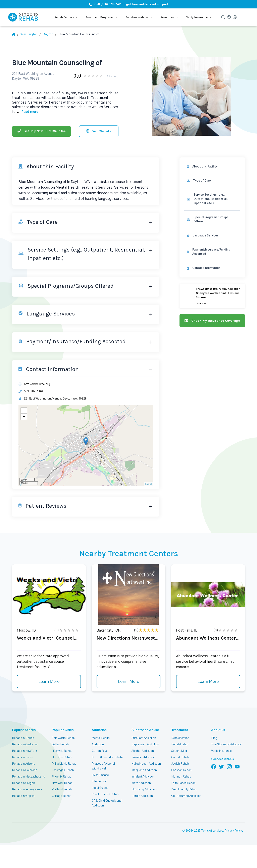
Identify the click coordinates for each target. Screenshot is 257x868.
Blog (214, 738)
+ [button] (24, 411)
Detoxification (180, 738)
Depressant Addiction (145, 745)
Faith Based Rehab (183, 783)
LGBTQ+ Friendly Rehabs (108, 757)
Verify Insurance (221, 751)
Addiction (99, 730)
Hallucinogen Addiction (146, 764)
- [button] (24, 417)
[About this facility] (212, 167)
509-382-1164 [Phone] (34, 391)
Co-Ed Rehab (180, 757)
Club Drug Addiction (144, 790)
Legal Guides (100, 788)
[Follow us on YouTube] (237, 766)
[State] (31, 34)
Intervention (100, 782)
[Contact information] (212, 268)
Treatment (178, 730)
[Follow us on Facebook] (214, 766)
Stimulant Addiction (144, 738)
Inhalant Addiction (143, 777)
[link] (212, 181)
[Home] (15, 34)
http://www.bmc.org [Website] (37, 384)
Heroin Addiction (142, 796)
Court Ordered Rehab (105, 794)
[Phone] (41, 131)
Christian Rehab (181, 770)
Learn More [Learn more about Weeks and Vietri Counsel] (49, 682)
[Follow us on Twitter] (221, 766)
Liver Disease (100, 775)
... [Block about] (28, 112)
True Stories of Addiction (227, 745)
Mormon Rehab (181, 777)
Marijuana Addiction (144, 770)
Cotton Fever (100, 751)
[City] (49, 34)
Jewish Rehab (180, 764)
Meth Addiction (141, 783)
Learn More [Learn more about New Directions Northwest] (129, 682)
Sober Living (179, 751)
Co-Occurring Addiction (186, 796)
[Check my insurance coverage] (212, 321)
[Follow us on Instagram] (229, 766)
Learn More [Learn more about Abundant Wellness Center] (208, 682)
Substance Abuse (143, 730)
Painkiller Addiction (143, 757)
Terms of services (212, 831)
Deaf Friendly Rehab (184, 790)
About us (217, 730)
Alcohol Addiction (143, 751)
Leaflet (149, 484)
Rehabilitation (180, 745)
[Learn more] (212, 296)
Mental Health (101, 738)
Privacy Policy (233, 831)
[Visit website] (99, 131)
